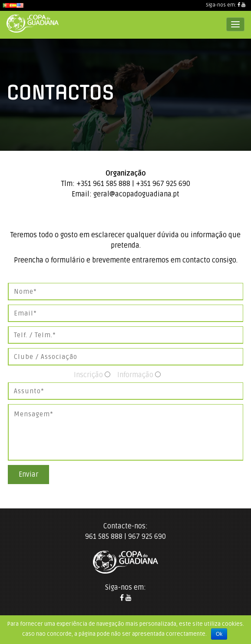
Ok (219, 634)
